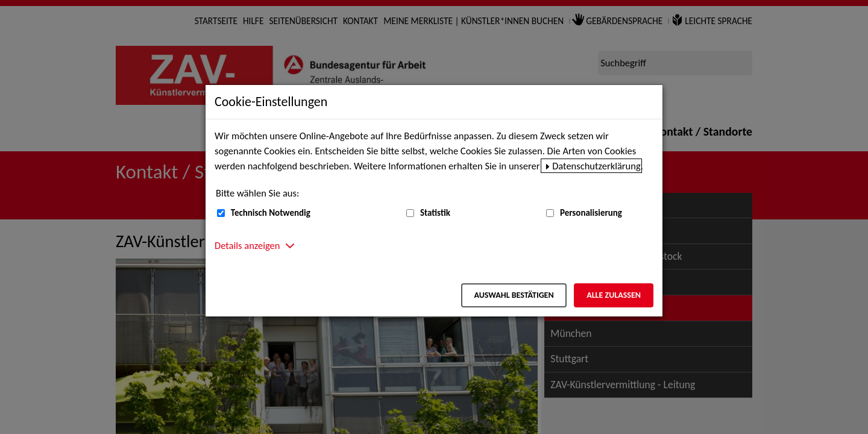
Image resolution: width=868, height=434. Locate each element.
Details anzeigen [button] (247, 245)
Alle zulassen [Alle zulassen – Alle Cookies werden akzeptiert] (614, 295)
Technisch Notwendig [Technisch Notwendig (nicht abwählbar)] (271, 213)
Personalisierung (591, 213)
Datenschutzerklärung (596, 166)
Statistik (435, 213)
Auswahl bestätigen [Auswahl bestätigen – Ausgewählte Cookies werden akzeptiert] (514, 295)
